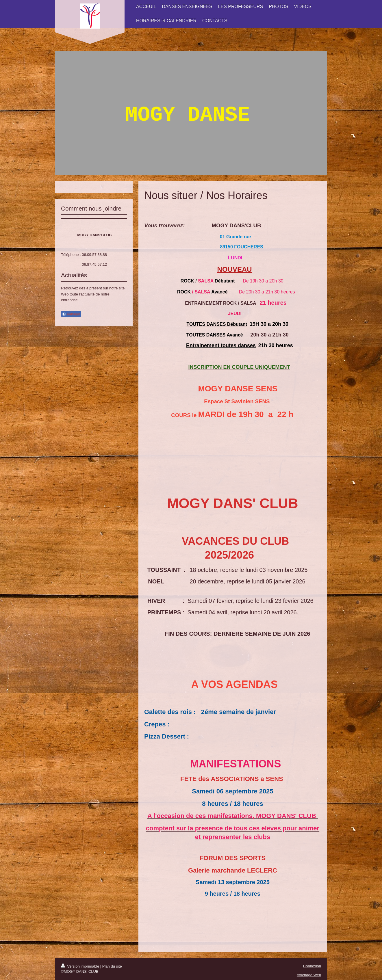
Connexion (312, 966)
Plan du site (112, 966)
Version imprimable (81, 966)
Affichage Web (309, 975)
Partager (71, 314)
